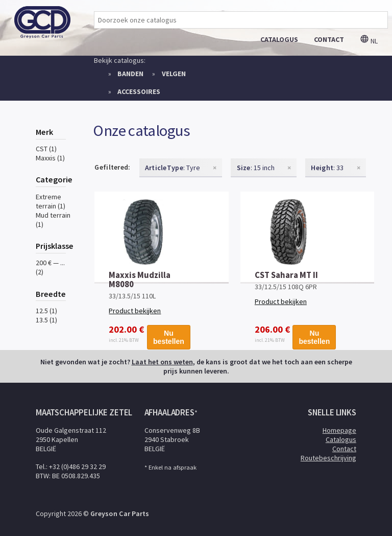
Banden (130, 74)
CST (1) (46, 149)
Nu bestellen (169, 335)
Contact (344, 449)
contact (329, 39)
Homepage (339, 430)
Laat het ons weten (162, 362)
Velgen (174, 74)
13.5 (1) (46, 320)
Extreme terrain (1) (51, 201)
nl (369, 41)
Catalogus (341, 439)
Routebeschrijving (328, 458)
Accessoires (139, 91)
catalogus (279, 39)
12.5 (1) (46, 311)
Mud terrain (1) (53, 220)
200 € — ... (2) (50, 267)
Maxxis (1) (50, 158)
